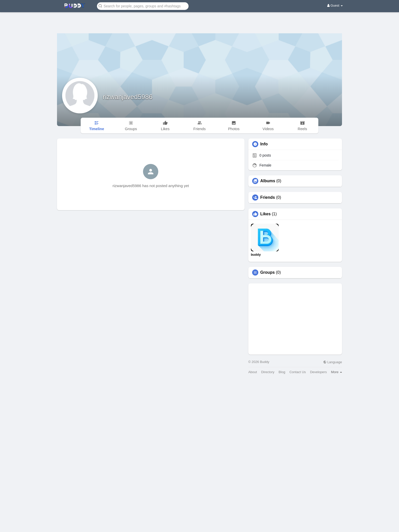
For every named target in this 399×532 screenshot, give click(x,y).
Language (333, 362)
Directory (268, 372)
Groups (268, 272)
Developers (318, 372)
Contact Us (297, 372)
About (253, 372)
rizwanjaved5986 (128, 97)
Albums (268, 181)
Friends (268, 197)
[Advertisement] (199, 19)
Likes (266, 214)
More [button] (337, 372)
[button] (143, 6)
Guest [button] (335, 5)
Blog (282, 372)
